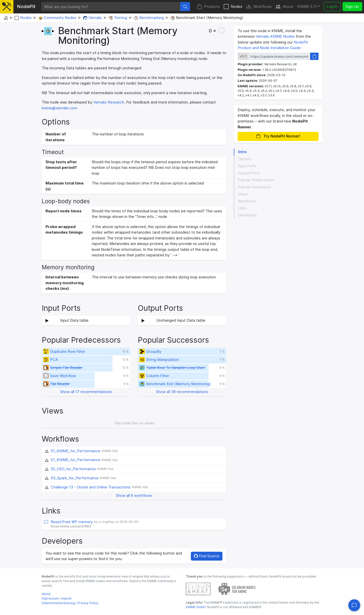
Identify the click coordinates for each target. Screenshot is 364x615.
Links (242, 208)
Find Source (207, 556)
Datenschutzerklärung (58, 603)
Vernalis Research (109, 102)
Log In (332, 6)
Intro (242, 152)
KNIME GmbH (196, 607)
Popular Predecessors (256, 180)
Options (245, 159)
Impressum (50, 598)
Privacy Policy (88, 603)
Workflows (259, 7)
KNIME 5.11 (307, 6)
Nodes (233, 7)
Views (243, 194)
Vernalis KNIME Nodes (275, 36)
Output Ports (249, 173)
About (285, 7)
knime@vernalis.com (60, 108)
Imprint (66, 598)
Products (208, 7)
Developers (247, 215)
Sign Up (352, 6)
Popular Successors (255, 187)
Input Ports (247, 166)
